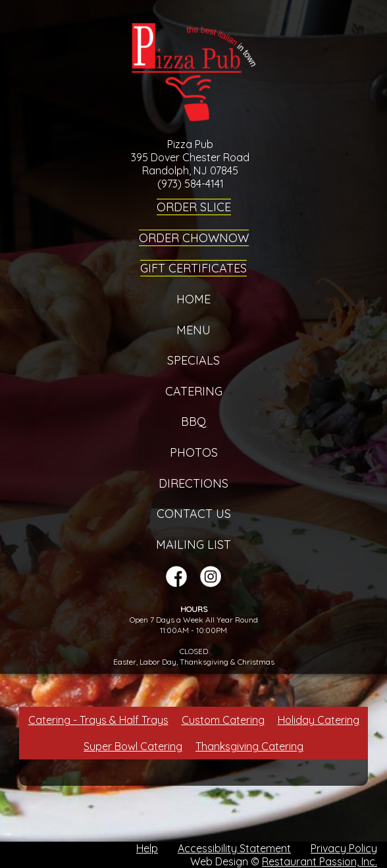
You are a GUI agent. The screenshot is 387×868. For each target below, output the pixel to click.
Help (147, 848)
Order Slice (194, 207)
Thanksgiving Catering (249, 746)
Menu (193, 330)
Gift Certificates (193, 268)
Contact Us (194, 514)
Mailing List (193, 545)
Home (193, 299)
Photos (194, 452)
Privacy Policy (344, 848)
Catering (194, 391)
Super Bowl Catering (133, 746)
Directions (193, 483)
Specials (193, 360)
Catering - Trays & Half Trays (98, 720)
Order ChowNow (194, 238)
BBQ (193, 421)
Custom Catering (223, 720)
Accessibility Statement (234, 848)
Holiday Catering (319, 720)
